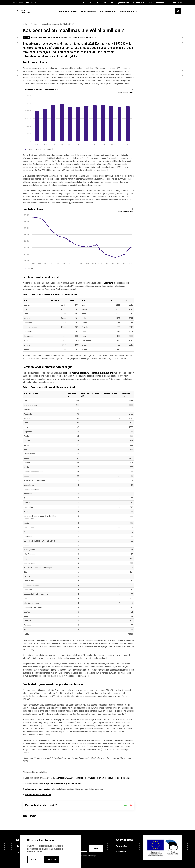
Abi (133, 3)
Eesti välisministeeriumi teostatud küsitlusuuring (90, 373)
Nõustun (52, 859)
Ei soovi (34, 859)
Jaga (25, 816)
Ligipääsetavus (123, 3)
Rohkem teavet (35, 852)
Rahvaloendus (127, 12)
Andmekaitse (121, 846)
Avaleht (25, 24)
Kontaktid (140, 3)
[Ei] (131, 805)
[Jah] (126, 805)
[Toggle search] (178, 11)
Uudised (34, 24)
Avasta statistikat (68, 12)
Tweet (33, 816)
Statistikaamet (108, 12)
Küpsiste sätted (122, 852)
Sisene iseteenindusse (156, 3)
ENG (180, 3)
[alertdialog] (51, 851)
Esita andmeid (89, 12)
